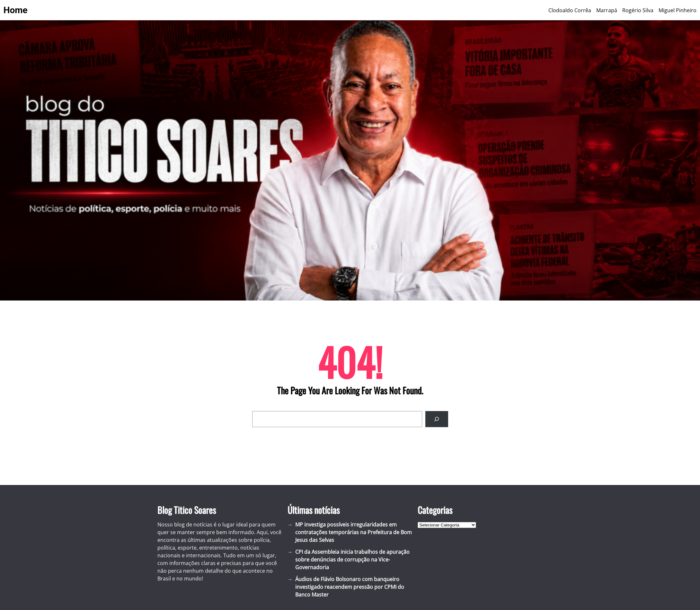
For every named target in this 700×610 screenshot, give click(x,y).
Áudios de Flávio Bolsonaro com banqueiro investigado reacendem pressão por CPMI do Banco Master (350, 587)
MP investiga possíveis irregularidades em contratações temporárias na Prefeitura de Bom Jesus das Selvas (354, 532)
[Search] (437, 419)
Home (16, 10)
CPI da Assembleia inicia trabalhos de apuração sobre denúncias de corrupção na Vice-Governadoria (352, 560)
